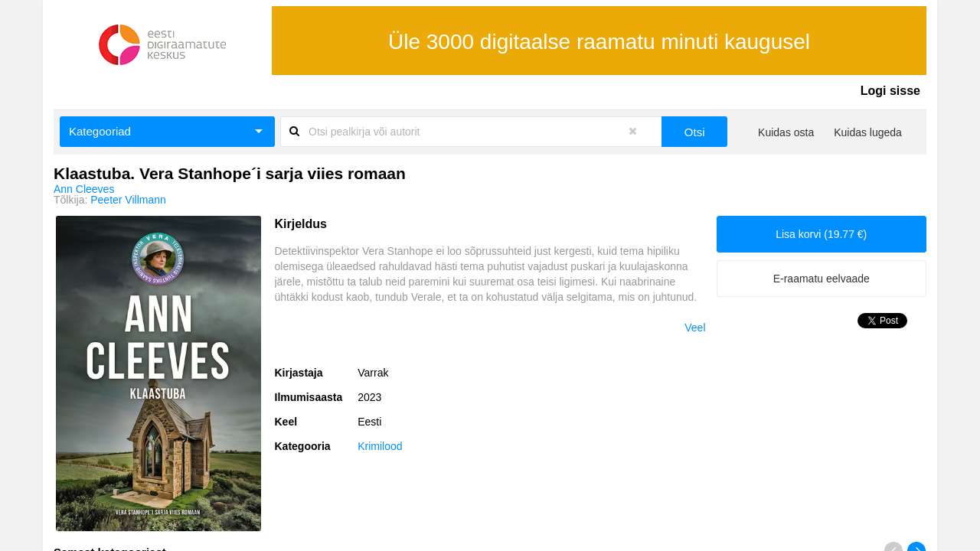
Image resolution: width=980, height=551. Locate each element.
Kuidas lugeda (868, 132)
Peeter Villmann (128, 200)
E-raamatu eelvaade (822, 279)
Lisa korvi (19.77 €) (821, 234)
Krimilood (380, 446)
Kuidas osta (786, 132)
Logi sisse (890, 91)
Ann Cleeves (84, 189)
